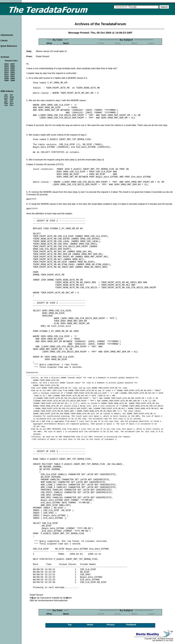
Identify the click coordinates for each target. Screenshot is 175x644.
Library (4, 41)
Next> (66, 43)
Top (70, 625)
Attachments (7, 35)
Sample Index (11, 61)
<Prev (49, 43)
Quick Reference (9, 46)
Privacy (111, 625)
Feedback (131, 625)
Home (90, 625)
